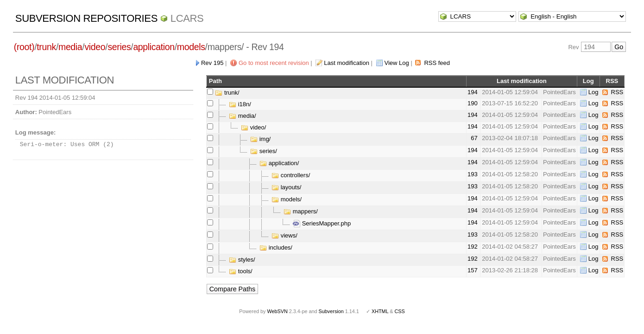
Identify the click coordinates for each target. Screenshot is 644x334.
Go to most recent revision (274, 63)
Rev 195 (212, 63)
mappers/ (301, 211)
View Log (397, 63)
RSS (617, 92)
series (119, 47)
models (191, 47)
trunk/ (227, 93)
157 (473, 270)
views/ (284, 235)
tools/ (241, 271)
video (95, 47)
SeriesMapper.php (322, 223)
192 (473, 247)
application (154, 47)
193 (473, 174)
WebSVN (277, 311)
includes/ (276, 247)
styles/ (242, 260)
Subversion (331, 311)
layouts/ (286, 187)
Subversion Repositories (86, 18)
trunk (46, 47)
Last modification (347, 63)
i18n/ (240, 104)
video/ (253, 127)
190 (473, 103)
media (70, 47)
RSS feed (437, 63)
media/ (243, 116)
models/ (287, 199)
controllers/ (291, 175)
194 (473, 92)
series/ (264, 151)
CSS (400, 311)
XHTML (380, 311)
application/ (279, 163)
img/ (260, 139)
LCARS (187, 18)
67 (474, 138)
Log (593, 92)
